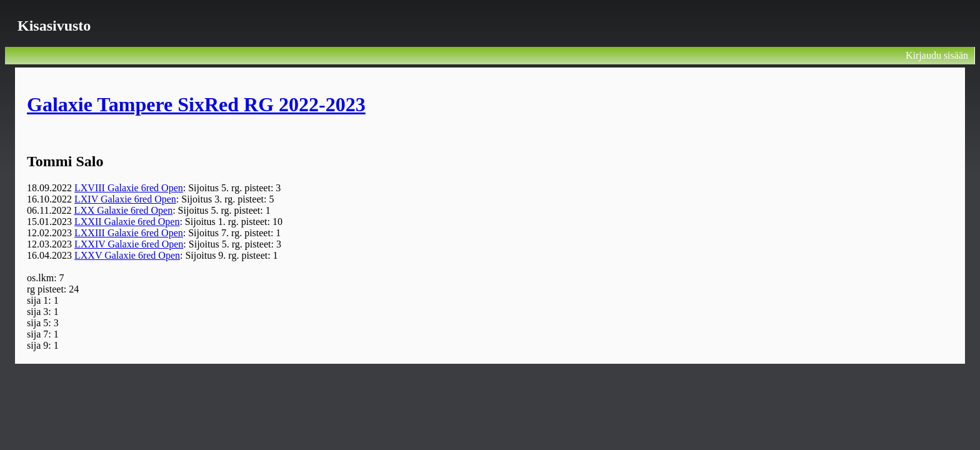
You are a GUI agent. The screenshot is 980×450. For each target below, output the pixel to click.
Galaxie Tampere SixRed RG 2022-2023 (196, 104)
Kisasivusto (54, 26)
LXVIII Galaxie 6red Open (129, 188)
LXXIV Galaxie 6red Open (129, 244)
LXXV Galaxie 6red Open (127, 255)
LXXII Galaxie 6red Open (127, 222)
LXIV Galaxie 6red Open (125, 199)
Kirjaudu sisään (937, 55)
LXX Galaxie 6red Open (123, 210)
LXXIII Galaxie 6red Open (129, 233)
